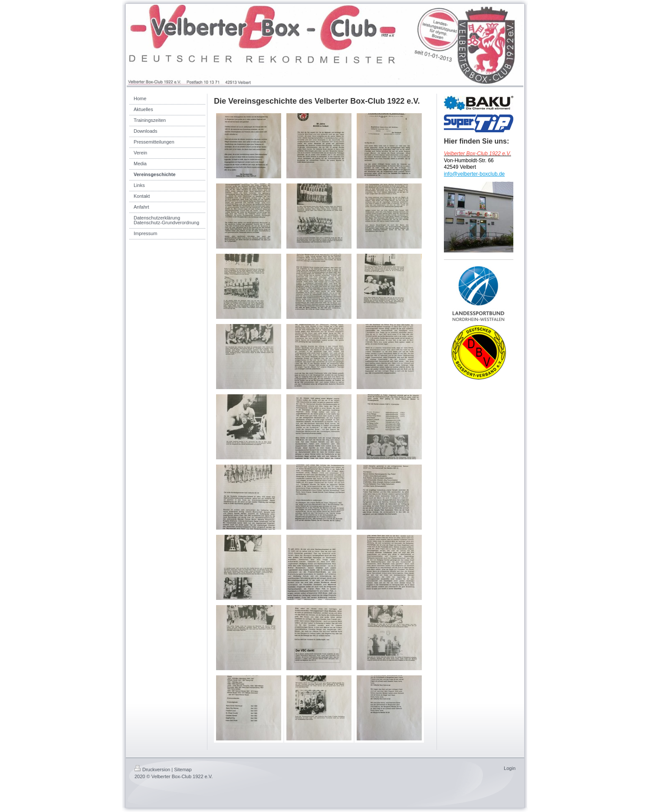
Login (510, 768)
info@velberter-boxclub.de (474, 174)
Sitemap (183, 769)
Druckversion (152, 769)
